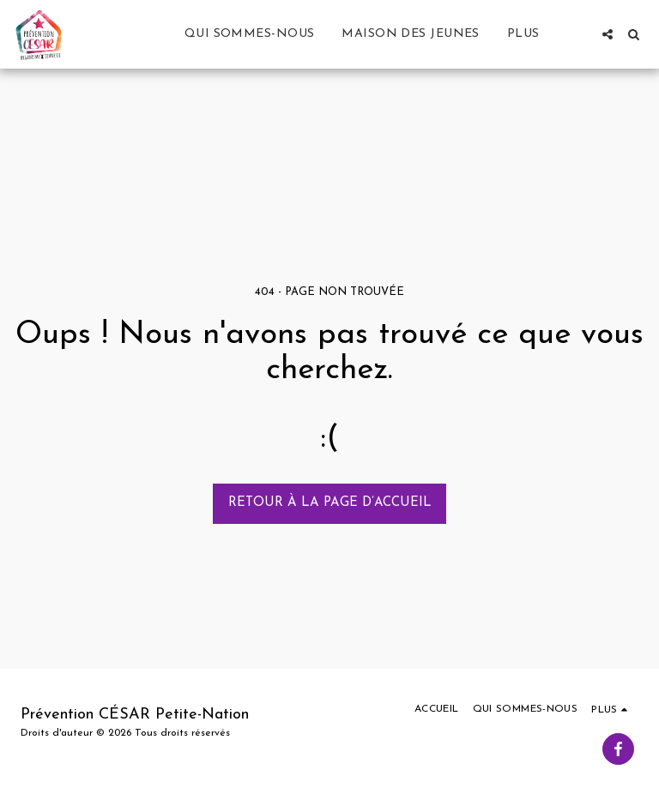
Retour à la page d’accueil (330, 503)
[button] (608, 34)
